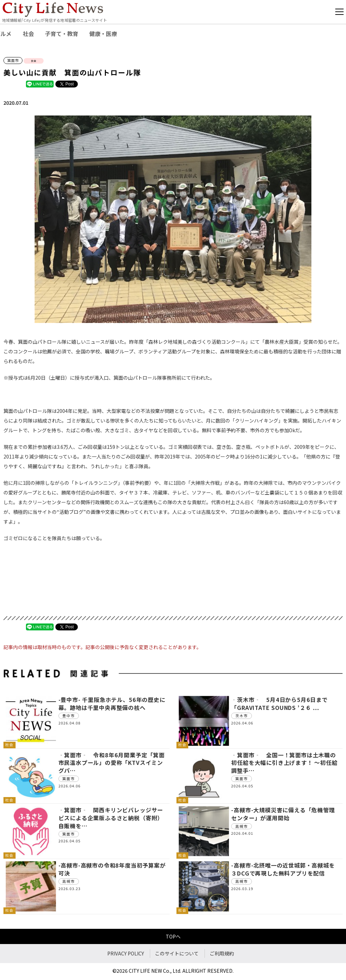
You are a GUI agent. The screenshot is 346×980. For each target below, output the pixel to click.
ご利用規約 (222, 953)
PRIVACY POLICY (126, 953)
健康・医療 (103, 34)
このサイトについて (177, 953)
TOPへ (173, 936)
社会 (28, 34)
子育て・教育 (62, 34)
